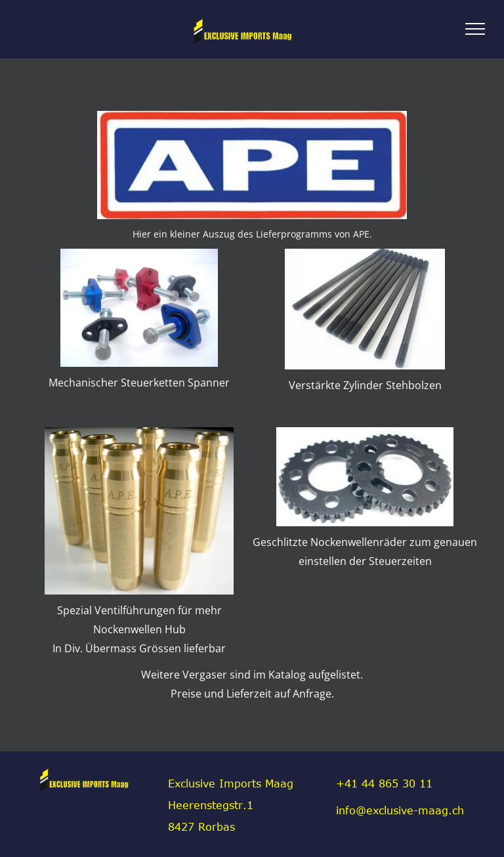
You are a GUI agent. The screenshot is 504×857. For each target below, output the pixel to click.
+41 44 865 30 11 (384, 784)
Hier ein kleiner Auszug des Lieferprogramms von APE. (252, 234)
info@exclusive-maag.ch (400, 810)
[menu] (475, 29)
